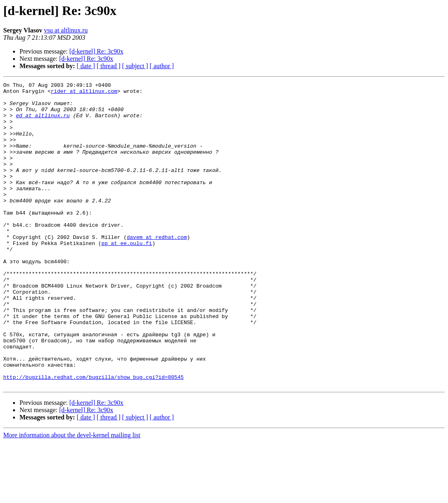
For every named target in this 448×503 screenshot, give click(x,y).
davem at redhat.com (157, 269)
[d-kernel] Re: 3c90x (96, 51)
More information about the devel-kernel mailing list (72, 496)
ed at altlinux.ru (43, 123)
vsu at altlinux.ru (66, 30)
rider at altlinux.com (84, 93)
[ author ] (162, 66)
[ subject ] (135, 66)
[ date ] (86, 66)
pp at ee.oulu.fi (127, 276)
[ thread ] (109, 66)
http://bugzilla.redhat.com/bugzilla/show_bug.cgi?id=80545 (94, 436)
